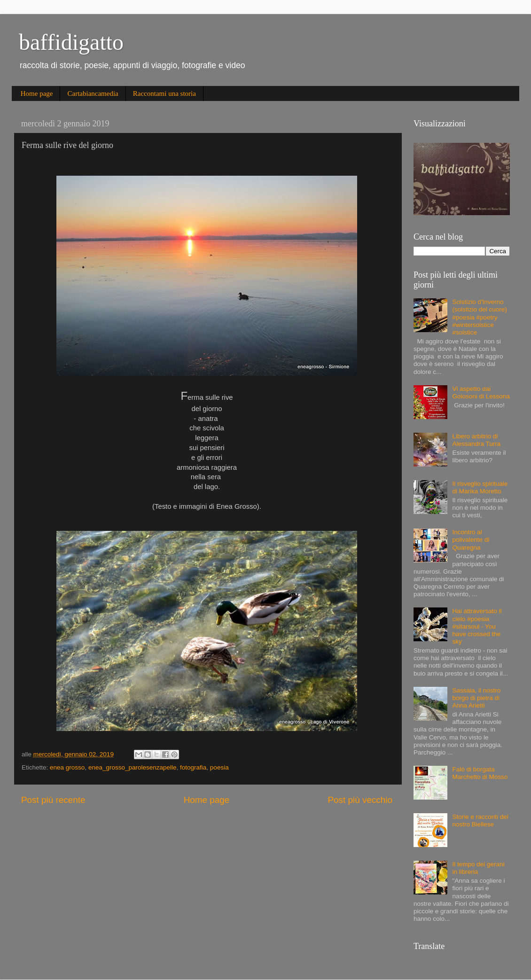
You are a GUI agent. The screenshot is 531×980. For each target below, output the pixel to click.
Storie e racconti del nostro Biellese (480, 821)
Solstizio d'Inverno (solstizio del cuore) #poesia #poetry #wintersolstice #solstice (479, 317)
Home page (37, 93)
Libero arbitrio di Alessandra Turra (476, 440)
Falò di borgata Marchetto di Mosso (480, 773)
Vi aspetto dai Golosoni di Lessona (481, 393)
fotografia (193, 767)
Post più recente (53, 800)
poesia (219, 767)
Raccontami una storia (164, 93)
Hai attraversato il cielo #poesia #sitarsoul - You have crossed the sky (477, 626)
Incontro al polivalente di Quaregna (471, 540)
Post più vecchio (360, 800)
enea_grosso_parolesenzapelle (133, 767)
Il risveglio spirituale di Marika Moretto (480, 487)
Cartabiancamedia (93, 93)
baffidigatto (71, 42)
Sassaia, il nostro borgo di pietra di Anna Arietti (476, 698)
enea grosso (67, 767)
